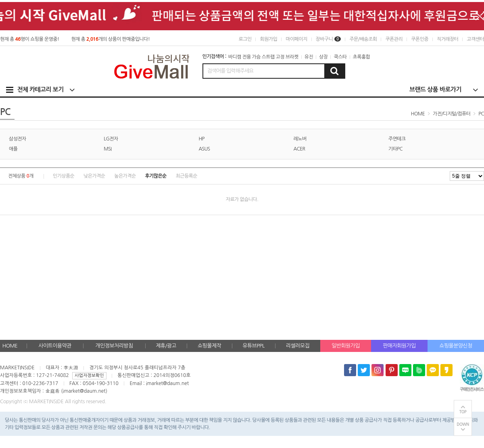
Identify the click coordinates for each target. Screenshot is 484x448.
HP (201, 139)
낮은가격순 (94, 176)
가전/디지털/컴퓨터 (452, 114)
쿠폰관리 (394, 39)
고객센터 (475, 39)
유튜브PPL (253, 346)
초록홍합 (362, 57)
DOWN (463, 424)
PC (481, 114)
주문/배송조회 (363, 39)
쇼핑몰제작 (209, 346)
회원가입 (268, 39)
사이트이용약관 (55, 346)
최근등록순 (187, 176)
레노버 (300, 139)
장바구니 (329, 39)
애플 (13, 149)
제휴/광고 (166, 346)
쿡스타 (340, 57)
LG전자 (111, 139)
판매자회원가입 (399, 346)
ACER (299, 149)
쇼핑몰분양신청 (456, 346)
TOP (463, 412)
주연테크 (397, 139)
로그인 (245, 39)
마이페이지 (296, 39)
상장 (323, 57)
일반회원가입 (346, 346)
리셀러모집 (298, 346)
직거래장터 (447, 39)
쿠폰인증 (420, 39)
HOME (10, 346)
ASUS (204, 149)
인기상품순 (64, 176)
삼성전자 (18, 139)
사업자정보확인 (89, 376)
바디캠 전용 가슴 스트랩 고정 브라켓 (263, 57)
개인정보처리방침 (114, 346)
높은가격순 (125, 176)
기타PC (395, 149)
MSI (107, 149)
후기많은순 (155, 176)
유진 (309, 57)
